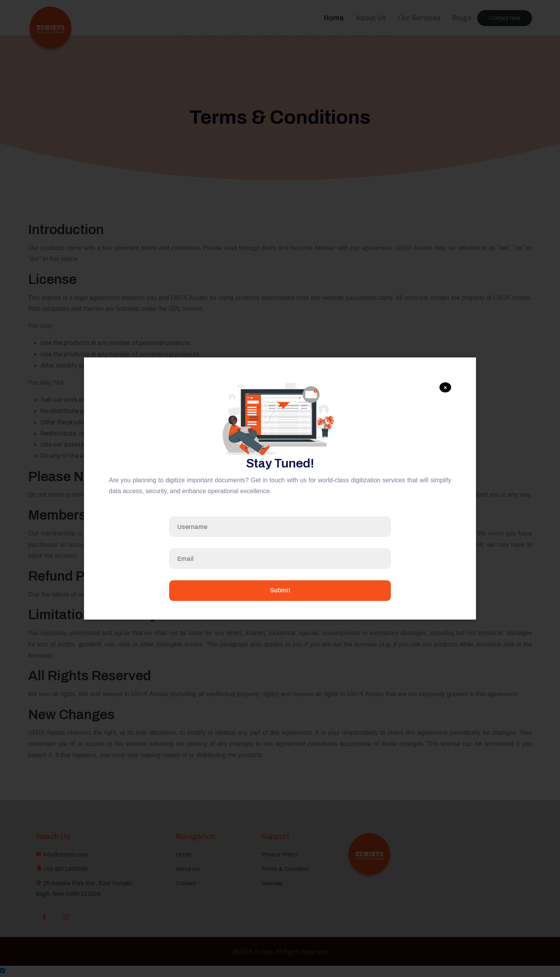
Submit (280, 590)
